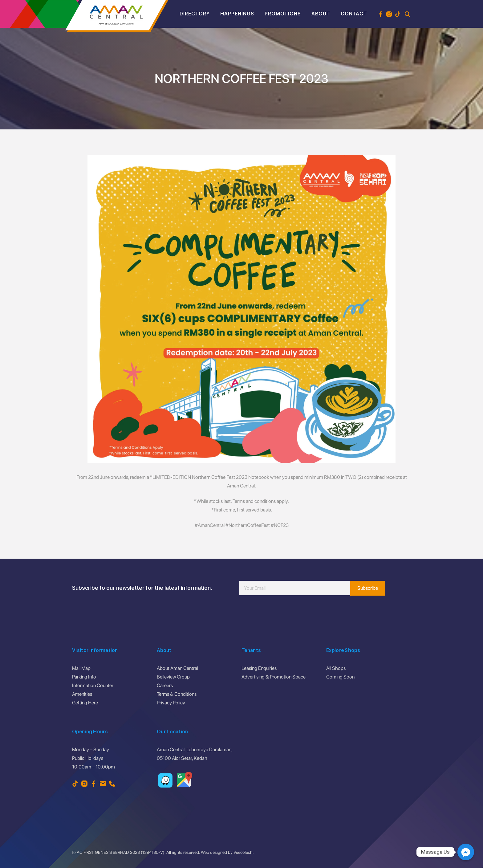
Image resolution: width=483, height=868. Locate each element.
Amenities (82, 694)
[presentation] (286, 614)
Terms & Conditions (177, 694)
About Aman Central (177, 668)
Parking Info (84, 677)
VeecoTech (243, 852)
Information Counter (93, 685)
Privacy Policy (171, 703)
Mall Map (81, 668)
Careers (165, 685)
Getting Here (85, 703)
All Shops (336, 668)
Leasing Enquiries (259, 668)
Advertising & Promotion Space (274, 677)
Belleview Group (173, 677)
